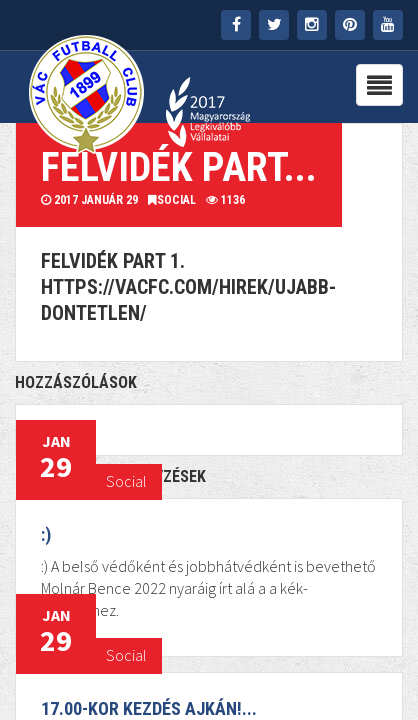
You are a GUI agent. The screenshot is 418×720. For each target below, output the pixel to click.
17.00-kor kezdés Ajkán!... (149, 708)
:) (46, 534)
